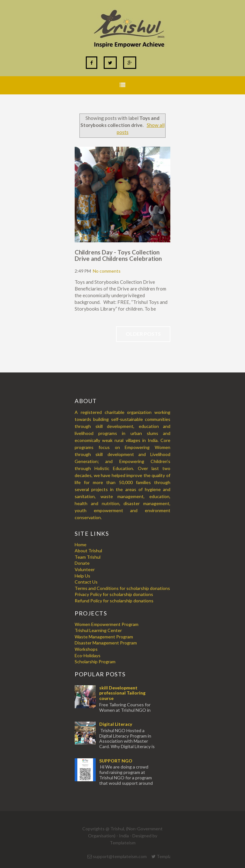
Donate (82, 563)
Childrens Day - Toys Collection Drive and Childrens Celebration (118, 255)
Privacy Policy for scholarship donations (114, 594)
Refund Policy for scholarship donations (114, 601)
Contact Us (86, 582)
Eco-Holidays (88, 655)
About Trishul (88, 551)
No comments (107, 271)
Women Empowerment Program (107, 624)
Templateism (123, 843)
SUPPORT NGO (116, 761)
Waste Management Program (104, 637)
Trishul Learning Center (98, 630)
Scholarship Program (95, 662)
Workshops (86, 649)
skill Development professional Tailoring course (122, 693)
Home (81, 544)
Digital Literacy (116, 724)
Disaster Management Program (106, 643)
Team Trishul (88, 557)
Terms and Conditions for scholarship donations (122, 588)
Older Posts (143, 334)
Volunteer (85, 569)
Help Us (82, 576)
